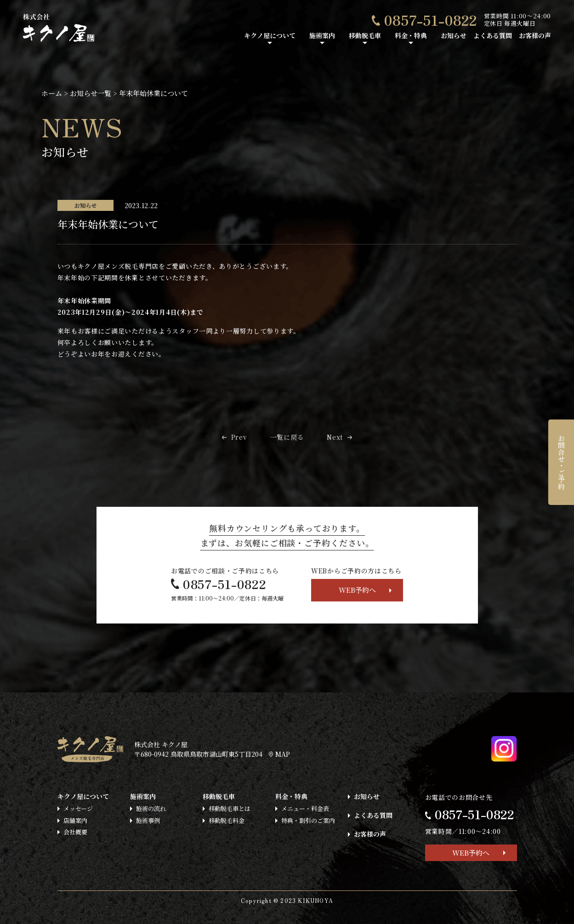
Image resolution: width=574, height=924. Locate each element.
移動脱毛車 (365, 35)
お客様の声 (535, 35)
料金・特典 (411, 35)
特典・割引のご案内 (308, 820)
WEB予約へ (357, 590)
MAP (279, 754)
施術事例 (148, 820)
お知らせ (454, 35)
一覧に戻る (287, 437)
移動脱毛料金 (227, 820)
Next (335, 437)
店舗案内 (75, 820)
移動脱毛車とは (230, 808)
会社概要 (75, 832)
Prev (239, 437)
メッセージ (78, 808)
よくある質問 (493, 35)
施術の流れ (151, 808)
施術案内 (322, 35)
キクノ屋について (270, 35)
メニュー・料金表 (305, 808)
